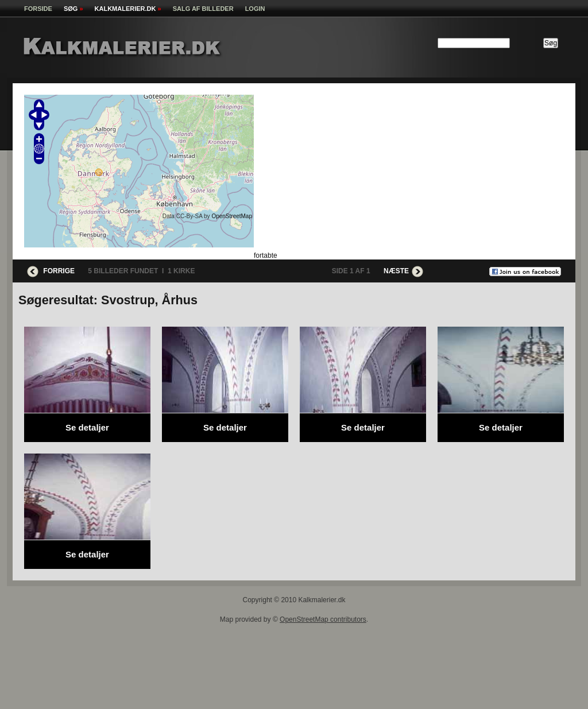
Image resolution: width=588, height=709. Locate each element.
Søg (73, 9)
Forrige (51, 271)
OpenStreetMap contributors (323, 619)
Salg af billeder (203, 9)
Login (255, 9)
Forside (38, 9)
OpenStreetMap (232, 216)
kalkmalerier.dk (128, 9)
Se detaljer (87, 427)
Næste (403, 271)
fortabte (266, 255)
